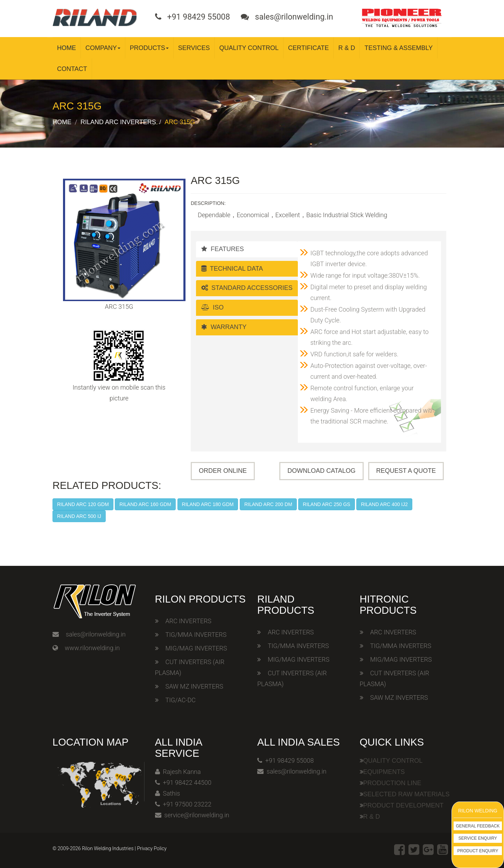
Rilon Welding (478, 811)
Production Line (392, 783)
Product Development (404, 805)
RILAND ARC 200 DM (268, 504)
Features (223, 249)
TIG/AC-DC (181, 700)
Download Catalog (321, 471)
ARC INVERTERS (188, 621)
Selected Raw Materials (407, 794)
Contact (72, 69)
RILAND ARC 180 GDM (208, 504)
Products (149, 48)
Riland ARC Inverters (118, 122)
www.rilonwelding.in (92, 648)
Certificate (308, 48)
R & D (346, 48)
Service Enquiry (478, 838)
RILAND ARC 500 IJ (79, 516)
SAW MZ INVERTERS (194, 686)
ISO (212, 307)
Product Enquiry (478, 851)
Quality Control (249, 48)
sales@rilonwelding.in (96, 634)
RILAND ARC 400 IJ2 (384, 504)
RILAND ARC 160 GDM (145, 504)
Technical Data (232, 269)
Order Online (223, 471)
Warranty (224, 327)
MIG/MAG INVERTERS (196, 648)
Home (66, 48)
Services (194, 48)
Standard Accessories (247, 288)
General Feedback (478, 826)
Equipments (384, 772)
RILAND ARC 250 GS (326, 504)
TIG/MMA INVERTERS (196, 635)
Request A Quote (406, 471)
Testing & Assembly (398, 48)
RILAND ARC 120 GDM (83, 504)
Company (103, 48)
